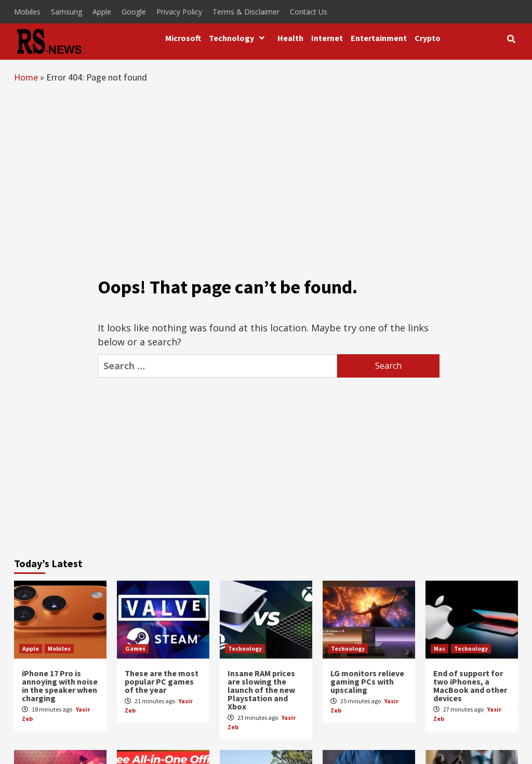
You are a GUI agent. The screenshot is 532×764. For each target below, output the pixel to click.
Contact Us (309, 12)
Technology (239, 38)
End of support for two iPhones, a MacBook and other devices (470, 686)
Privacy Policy (179, 12)
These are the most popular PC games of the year (162, 681)
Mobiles (27, 12)
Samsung (66, 12)
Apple (102, 12)
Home (26, 77)
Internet (327, 38)
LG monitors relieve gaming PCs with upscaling (367, 681)
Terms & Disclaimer (246, 12)
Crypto (428, 38)
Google (134, 12)
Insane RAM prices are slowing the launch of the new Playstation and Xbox (261, 690)
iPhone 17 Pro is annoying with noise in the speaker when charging (60, 686)
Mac (440, 648)
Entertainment (379, 38)
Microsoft (183, 38)
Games (135, 648)
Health (290, 38)
